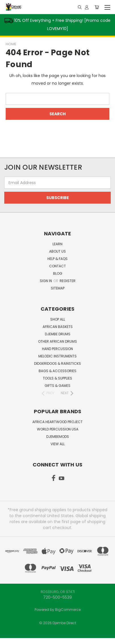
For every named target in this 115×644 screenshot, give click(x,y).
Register (68, 281)
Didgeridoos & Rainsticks (57, 363)
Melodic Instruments (57, 356)
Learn (57, 244)
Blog (58, 273)
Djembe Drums (58, 334)
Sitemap (58, 288)
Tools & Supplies (57, 378)
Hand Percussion (57, 349)
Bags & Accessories (57, 371)
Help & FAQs (57, 259)
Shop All (58, 319)
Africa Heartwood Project (57, 422)
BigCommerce (68, 610)
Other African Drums (57, 341)
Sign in (46, 281)
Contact (57, 266)
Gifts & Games (57, 386)
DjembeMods (58, 437)
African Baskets (58, 327)
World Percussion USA (58, 429)
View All (58, 444)
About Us (57, 251)
